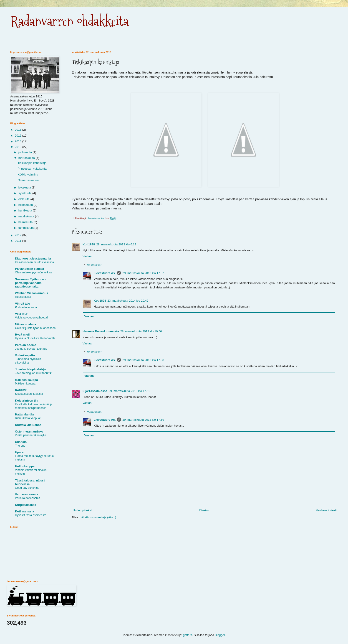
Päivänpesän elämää (29, 269)
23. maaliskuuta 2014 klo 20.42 (128, 301)
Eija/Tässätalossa (95, 391)
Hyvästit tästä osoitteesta (31, 515)
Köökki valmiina (28, 174)
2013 (19, 147)
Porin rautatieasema (28, 498)
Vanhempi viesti (326, 510)
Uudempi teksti (83, 510)
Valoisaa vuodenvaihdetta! (31, 318)
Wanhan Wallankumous (32, 293)
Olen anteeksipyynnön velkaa (33, 272)
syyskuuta (25, 193)
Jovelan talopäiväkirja (30, 369)
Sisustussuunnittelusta (29, 394)
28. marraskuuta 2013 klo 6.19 (116, 244)
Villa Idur (21, 314)
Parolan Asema (26, 345)
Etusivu (204, 510)
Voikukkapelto (25, 355)
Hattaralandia (24, 414)
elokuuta (24, 199)
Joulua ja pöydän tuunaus (31, 349)
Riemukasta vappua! (28, 418)
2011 (19, 241)
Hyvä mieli (22, 335)
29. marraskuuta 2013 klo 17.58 (143, 360)
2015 (19, 136)
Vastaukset (94, 265)
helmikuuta (26, 222)
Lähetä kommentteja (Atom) (98, 517)
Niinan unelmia (25, 324)
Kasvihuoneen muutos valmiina (34, 262)
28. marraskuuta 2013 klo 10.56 (141, 331)
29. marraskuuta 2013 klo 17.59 (143, 420)
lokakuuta (25, 187)
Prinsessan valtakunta (32, 169)
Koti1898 (89, 244)
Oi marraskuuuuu (29, 180)
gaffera (188, 635)
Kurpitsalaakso (26, 505)
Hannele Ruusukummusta (101, 331)
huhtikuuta (26, 210)
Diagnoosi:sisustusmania (33, 258)
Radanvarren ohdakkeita (69, 21)
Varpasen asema (27, 494)
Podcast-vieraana (26, 307)
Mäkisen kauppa (26, 380)
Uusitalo (21, 442)
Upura (19, 452)
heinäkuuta (26, 205)
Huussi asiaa (23, 297)
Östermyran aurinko (29, 431)
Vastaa (87, 256)
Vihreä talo (23, 304)
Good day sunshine (27, 488)
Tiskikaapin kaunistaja (32, 163)
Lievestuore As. (105, 273)
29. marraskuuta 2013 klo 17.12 (129, 391)
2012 (19, 235)
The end (20, 446)
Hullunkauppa (25, 466)
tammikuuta (26, 228)
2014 (19, 141)
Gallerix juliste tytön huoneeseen (35, 328)
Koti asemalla (25, 511)
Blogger (220, 635)
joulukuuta (26, 152)
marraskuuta (27, 158)
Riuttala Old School (29, 425)
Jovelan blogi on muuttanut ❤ (33, 373)
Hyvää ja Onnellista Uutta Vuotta (35, 338)
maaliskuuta (27, 216)
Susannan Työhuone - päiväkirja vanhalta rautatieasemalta (30, 283)
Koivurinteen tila (27, 401)
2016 (19, 130)
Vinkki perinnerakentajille (30, 435)
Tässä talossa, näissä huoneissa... (30, 482)
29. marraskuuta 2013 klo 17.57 (143, 273)
